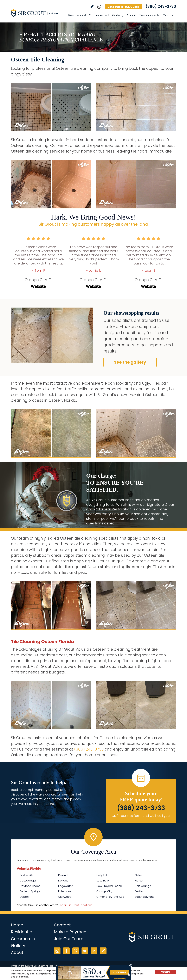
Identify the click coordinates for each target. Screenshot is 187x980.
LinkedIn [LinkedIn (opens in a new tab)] (94, 951)
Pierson (140, 881)
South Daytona (145, 897)
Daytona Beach (30, 886)
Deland (63, 875)
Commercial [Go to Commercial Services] (99, 15)
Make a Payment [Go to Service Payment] (71, 932)
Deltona (63, 881)
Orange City (104, 891)
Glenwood (65, 897)
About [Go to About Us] (131, 15)
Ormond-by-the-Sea (110, 897)
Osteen (139, 875)
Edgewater (65, 886)
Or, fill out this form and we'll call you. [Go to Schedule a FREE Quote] (141, 816)
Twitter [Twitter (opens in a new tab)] (76, 951)
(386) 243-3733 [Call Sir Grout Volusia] (161, 6)
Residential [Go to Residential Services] (77, 15)
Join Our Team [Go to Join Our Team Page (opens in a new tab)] (69, 939)
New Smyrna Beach (109, 886)
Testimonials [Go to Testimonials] (149, 15)
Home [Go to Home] (17, 925)
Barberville (27, 875)
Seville (139, 891)
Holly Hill (102, 875)
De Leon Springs (30, 891)
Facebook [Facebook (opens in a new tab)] (66, 951)
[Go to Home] (37, 13)
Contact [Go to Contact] (169, 15)
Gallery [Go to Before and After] (118, 15)
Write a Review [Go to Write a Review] (92, 6)
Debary (25, 897)
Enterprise (65, 891)
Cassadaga (28, 881)
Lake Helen (103, 881)
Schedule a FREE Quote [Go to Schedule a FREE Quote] (123, 7)
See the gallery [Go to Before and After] (130, 362)
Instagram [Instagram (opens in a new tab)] (57, 951)
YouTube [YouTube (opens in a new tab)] (85, 951)
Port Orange (143, 886)
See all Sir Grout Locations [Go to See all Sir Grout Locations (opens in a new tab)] (75, 905)
